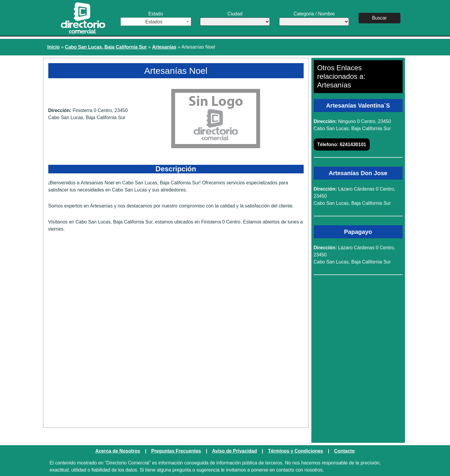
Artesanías (164, 47)
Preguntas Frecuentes (176, 451)
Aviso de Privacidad (234, 451)
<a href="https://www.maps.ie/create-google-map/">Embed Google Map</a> (176, 376)
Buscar (379, 18)
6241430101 (342, 144)
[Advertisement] (176, 283)
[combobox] (156, 22)
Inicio (54, 47)
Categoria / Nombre (314, 19)
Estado (156, 19)
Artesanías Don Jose (358, 173)
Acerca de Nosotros (118, 451)
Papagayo (358, 232)
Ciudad (235, 19)
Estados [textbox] (154, 22)
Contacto (344, 451)
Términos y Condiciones (296, 451)
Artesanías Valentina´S (358, 106)
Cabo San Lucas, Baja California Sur (106, 47)
